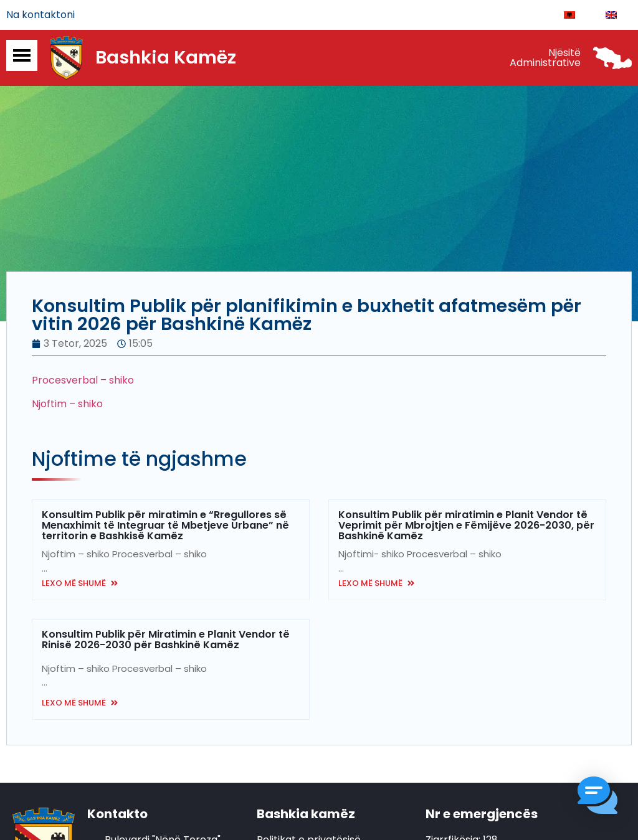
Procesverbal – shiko (83, 380)
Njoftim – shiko (67, 404)
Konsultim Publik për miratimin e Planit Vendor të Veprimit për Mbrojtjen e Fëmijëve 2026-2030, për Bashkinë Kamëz (466, 526)
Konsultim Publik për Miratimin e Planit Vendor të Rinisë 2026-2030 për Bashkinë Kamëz (166, 640)
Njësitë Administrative (545, 58)
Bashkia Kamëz (166, 58)
